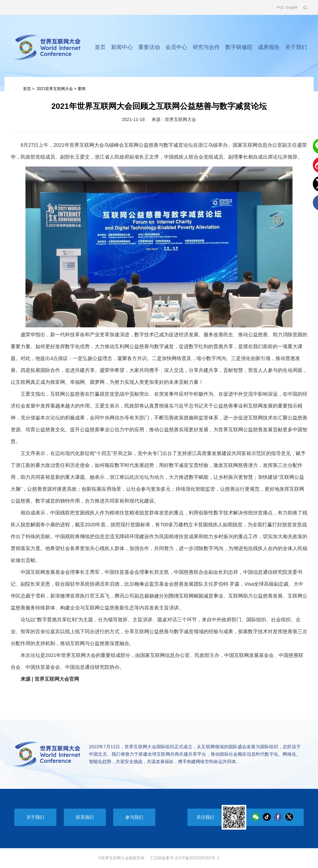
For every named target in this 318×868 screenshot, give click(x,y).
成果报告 (269, 47)
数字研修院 (239, 47)
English (292, 7)
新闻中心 (122, 47)
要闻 (82, 89)
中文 (280, 7)
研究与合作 (206, 47)
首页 (100, 47)
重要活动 (149, 47)
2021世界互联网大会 (55, 89)
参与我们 (134, 817)
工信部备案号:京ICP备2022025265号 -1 (185, 858)
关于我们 (296, 47)
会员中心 (176, 47)
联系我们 (85, 817)
